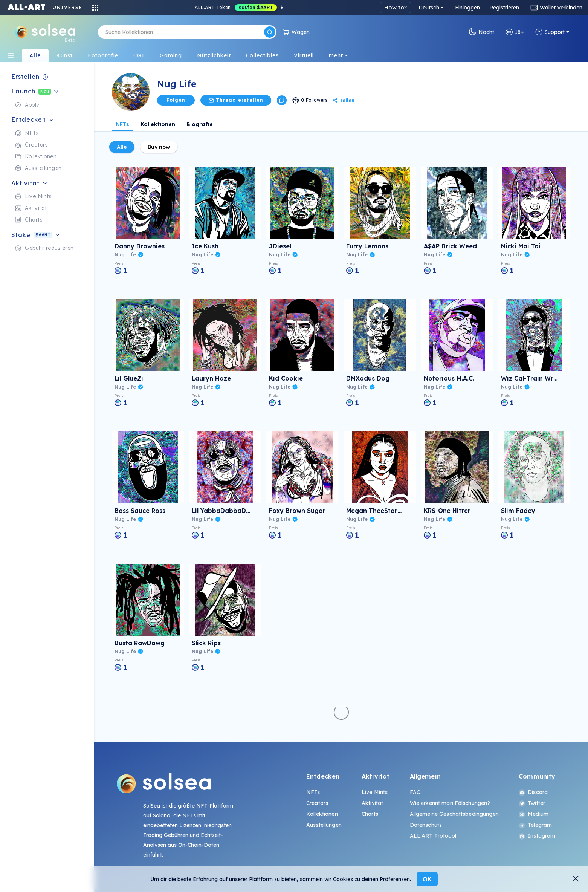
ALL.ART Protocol (433, 836)
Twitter (532, 803)
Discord (533, 792)
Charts (370, 814)
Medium (534, 814)
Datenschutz (426, 825)
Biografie (200, 124)
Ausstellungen (324, 825)
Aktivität (372, 803)
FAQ (415, 792)
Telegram (535, 825)
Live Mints (375, 792)
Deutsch (429, 8)
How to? (396, 7)
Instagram (537, 836)
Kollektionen (158, 124)
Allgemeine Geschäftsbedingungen (454, 814)
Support (550, 32)
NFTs (122, 124)
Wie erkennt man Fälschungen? (450, 803)
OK (427, 879)
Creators (317, 803)
